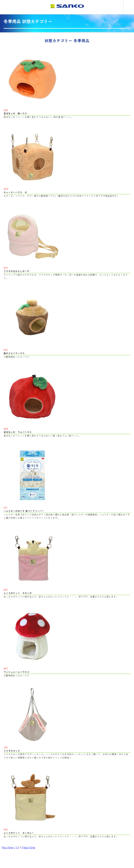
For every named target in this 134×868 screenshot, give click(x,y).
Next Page (29, 847)
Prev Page (8, 847)
